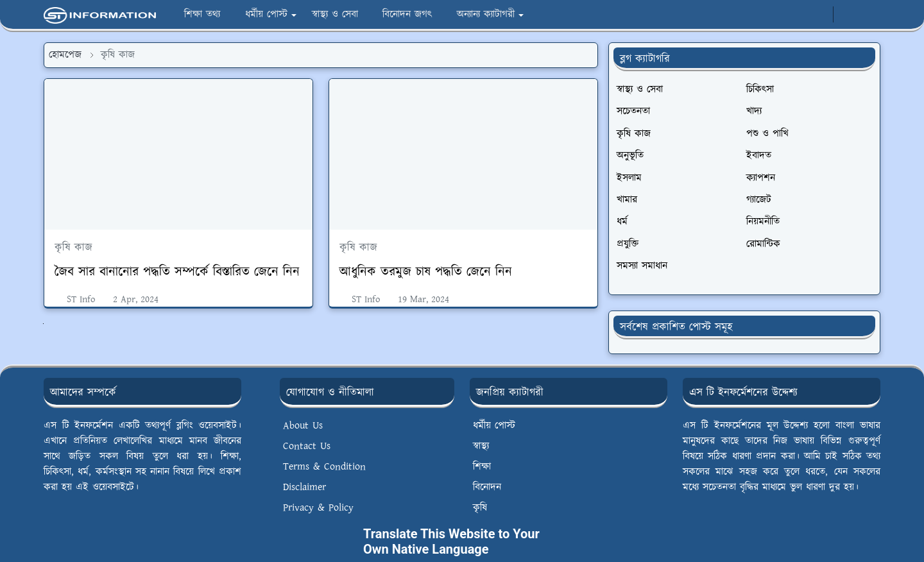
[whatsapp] (819, 15)
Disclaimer (304, 487)
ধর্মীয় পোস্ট (494, 426)
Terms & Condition (324, 467)
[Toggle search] (869, 15)
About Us (303, 426)
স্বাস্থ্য (481, 446)
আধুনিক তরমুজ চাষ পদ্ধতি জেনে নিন (426, 272)
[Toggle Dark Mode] (847, 14)
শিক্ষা (482, 467)
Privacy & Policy (318, 508)
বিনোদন (487, 487)
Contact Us (307, 446)
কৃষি (480, 508)
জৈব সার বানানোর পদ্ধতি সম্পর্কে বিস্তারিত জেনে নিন (177, 272)
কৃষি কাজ (73, 248)
